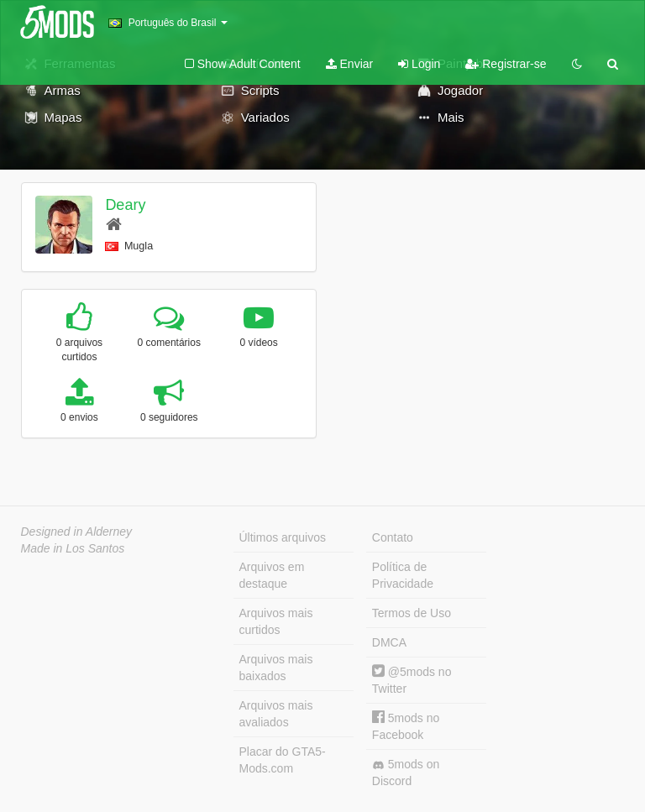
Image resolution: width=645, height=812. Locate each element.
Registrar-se (506, 64)
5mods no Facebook (406, 726)
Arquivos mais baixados (276, 668)
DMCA (389, 642)
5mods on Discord (406, 773)
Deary (125, 205)
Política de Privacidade (403, 575)
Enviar (350, 64)
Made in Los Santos (73, 548)
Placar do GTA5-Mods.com (283, 760)
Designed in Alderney (77, 532)
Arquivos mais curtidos (276, 621)
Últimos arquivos (283, 537)
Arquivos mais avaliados (276, 714)
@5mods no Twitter (412, 680)
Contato (393, 537)
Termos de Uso (412, 613)
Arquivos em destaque (272, 575)
